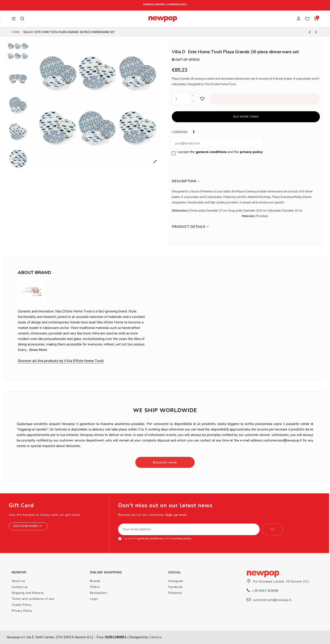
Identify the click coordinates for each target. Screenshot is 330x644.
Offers (95, 587)
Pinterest (175, 593)
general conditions (211, 152)
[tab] (246, 181)
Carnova (155, 637)
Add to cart (265, 99)
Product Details (190, 227)
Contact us (20, 587)
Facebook (175, 587)
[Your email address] (189, 529)
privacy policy (251, 152)
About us (18, 581)
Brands (95, 581)
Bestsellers (99, 593)
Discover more (165, 462)
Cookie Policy (22, 605)
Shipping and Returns (28, 593)
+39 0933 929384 (265, 591)
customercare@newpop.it (272, 600)
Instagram (176, 581)
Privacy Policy (22, 611)
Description (186, 181)
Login (94, 599)
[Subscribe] (272, 529)
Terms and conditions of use (33, 599)
